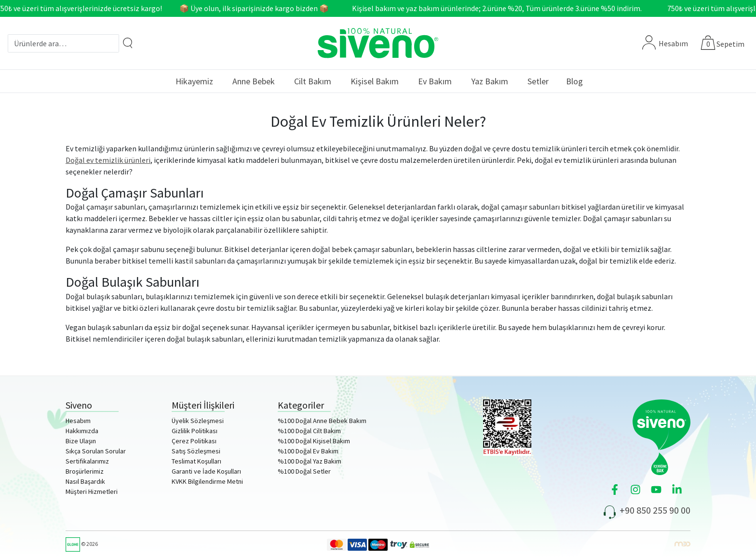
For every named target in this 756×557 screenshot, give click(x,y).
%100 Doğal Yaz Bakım (310, 461)
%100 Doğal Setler (304, 471)
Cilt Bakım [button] (313, 81)
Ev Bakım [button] (435, 81)
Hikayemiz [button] (194, 81)
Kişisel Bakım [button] (375, 81)
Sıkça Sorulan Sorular (96, 451)
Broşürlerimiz (85, 471)
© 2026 (82, 544)
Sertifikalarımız (87, 461)
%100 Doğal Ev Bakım (308, 451)
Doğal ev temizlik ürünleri (108, 160)
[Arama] (128, 43)
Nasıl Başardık (85, 481)
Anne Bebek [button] (254, 81)
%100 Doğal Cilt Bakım (309, 431)
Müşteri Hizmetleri (92, 491)
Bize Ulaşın (81, 441)
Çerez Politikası (194, 441)
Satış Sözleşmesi (196, 451)
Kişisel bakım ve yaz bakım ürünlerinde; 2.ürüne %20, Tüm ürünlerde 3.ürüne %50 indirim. (500, 8)
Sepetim (730, 44)
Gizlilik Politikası (195, 431)
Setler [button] (538, 81)
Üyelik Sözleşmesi (198, 421)
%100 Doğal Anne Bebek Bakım (322, 421)
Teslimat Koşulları (196, 461)
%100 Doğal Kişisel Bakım (314, 441)
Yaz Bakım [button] (490, 81)
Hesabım (665, 43)
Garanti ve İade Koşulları (206, 471)
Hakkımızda (82, 431)
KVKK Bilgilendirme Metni (207, 481)
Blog (574, 81)
